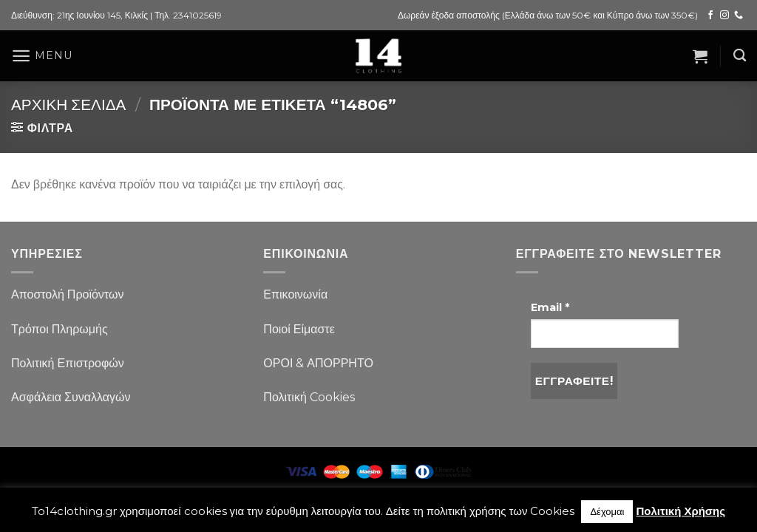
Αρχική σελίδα (68, 105)
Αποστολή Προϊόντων (67, 294)
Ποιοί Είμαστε (299, 329)
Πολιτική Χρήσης (680, 511)
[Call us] (739, 16)
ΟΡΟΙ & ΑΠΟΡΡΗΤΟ (318, 363)
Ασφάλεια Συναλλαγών (71, 397)
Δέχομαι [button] (607, 511)
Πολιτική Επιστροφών (68, 363)
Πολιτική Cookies (309, 397)
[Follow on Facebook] (710, 16)
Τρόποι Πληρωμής (60, 329)
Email (550, 307)
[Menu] (41, 56)
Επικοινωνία (295, 294)
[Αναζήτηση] (740, 56)
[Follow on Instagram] (724, 16)
